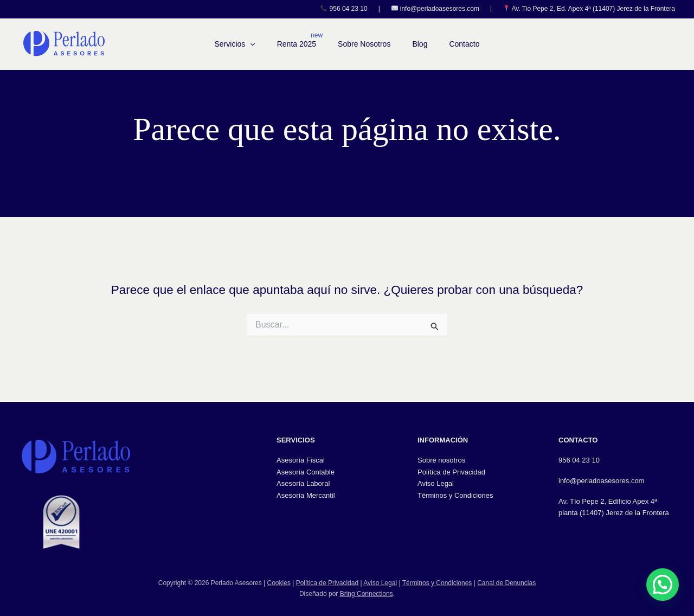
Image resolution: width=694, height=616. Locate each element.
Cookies (279, 583)
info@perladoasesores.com (440, 9)
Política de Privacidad (451, 472)
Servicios (235, 44)
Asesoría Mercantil (306, 495)
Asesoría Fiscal (301, 460)
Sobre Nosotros (364, 44)
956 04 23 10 (349, 9)
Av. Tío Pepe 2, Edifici (593, 501)
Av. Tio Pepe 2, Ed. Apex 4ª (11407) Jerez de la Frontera (593, 9)
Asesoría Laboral (303, 483)
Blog (420, 44)
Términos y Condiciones (455, 495)
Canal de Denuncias (506, 583)
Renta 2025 (297, 44)
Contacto (464, 44)
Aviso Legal (436, 483)
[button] (250, 44)
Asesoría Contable (306, 472)
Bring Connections (367, 594)
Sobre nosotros (441, 460)
